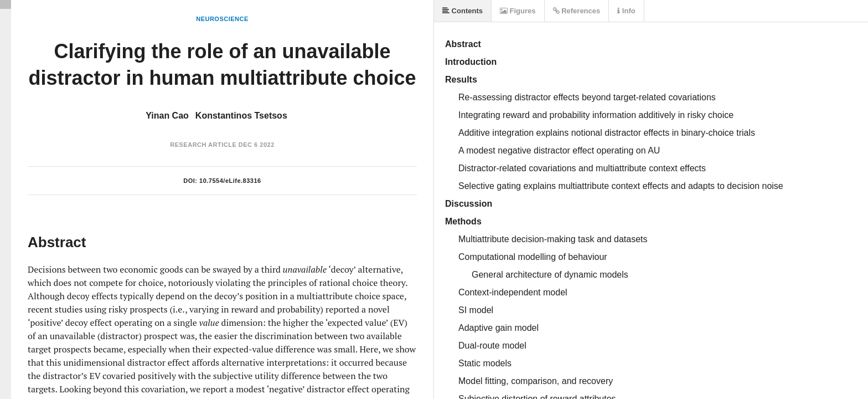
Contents (463, 11)
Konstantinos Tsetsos (241, 116)
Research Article (203, 145)
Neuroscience (222, 19)
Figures (518, 11)
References (577, 11)
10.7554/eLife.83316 (230, 181)
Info (626, 11)
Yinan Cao (167, 116)
